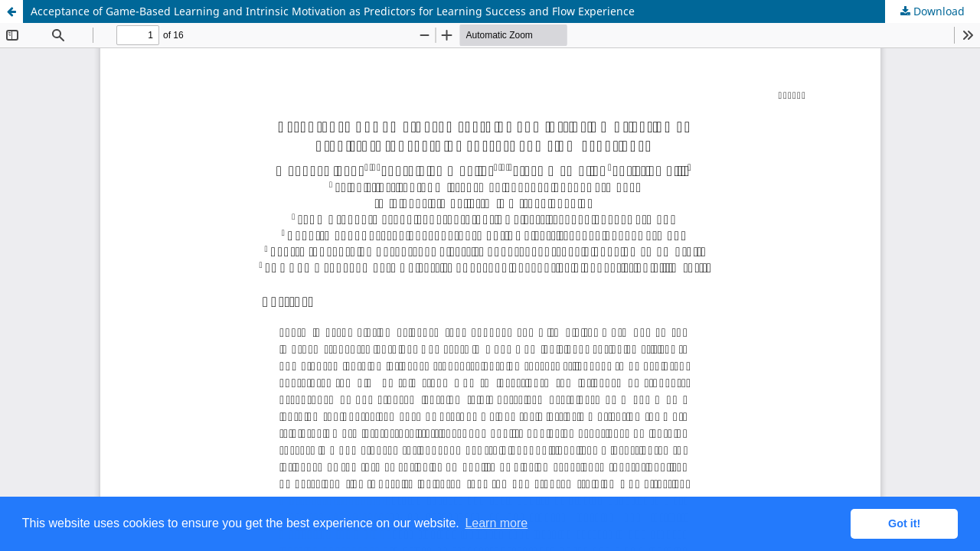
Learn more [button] (496, 523)
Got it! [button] (904, 523)
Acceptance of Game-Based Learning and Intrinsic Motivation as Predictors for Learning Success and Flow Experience (333, 11)
